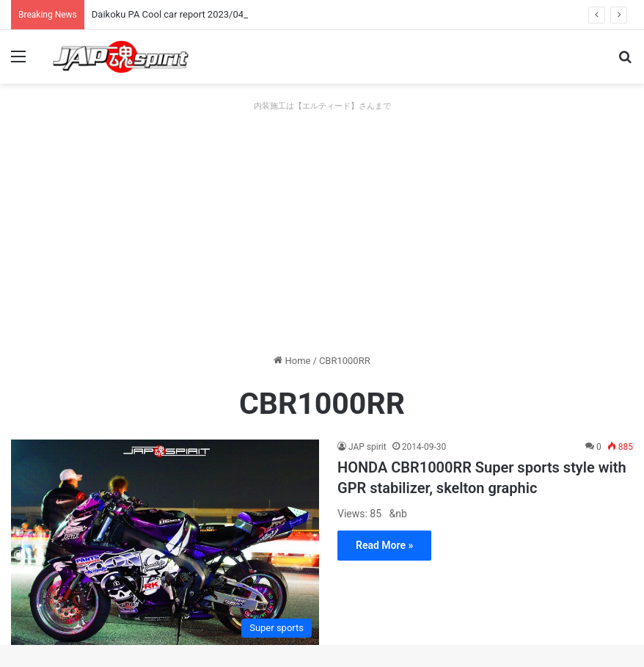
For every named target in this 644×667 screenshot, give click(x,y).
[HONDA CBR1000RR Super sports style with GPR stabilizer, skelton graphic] (165, 542)
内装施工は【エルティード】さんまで (322, 106)
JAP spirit (367, 447)
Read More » (384, 545)
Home (292, 361)
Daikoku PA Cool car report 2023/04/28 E (179, 14)
